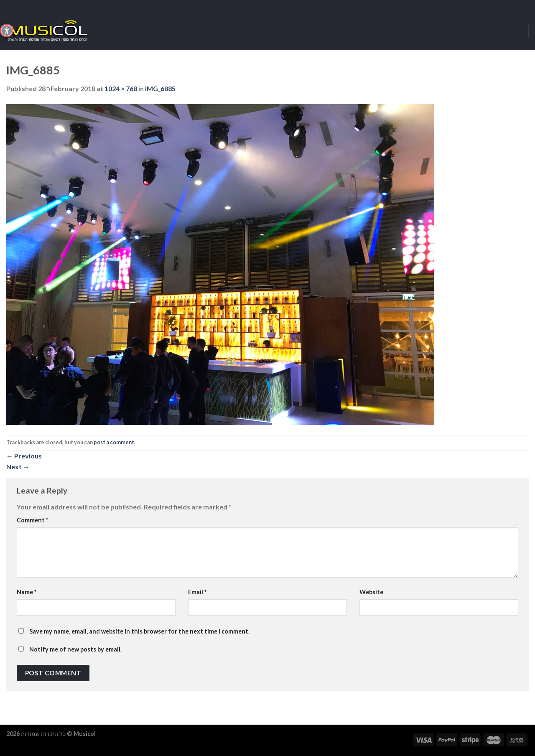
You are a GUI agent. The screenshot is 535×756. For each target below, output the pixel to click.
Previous (24, 456)
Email (197, 592)
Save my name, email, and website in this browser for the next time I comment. (139, 631)
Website (371, 592)
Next (18, 467)
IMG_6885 (160, 88)
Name (27, 592)
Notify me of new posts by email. (75, 649)
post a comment (114, 442)
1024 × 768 (121, 88)
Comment (32, 520)
